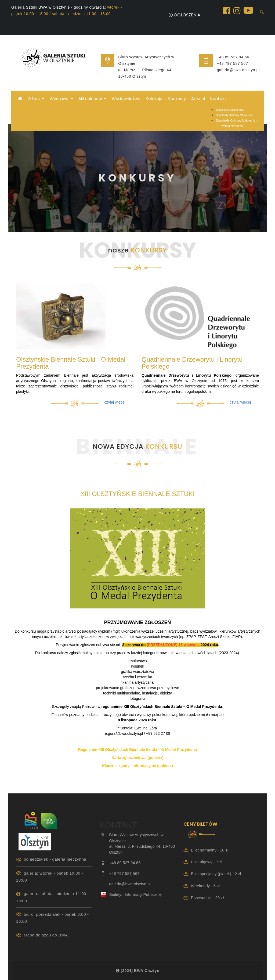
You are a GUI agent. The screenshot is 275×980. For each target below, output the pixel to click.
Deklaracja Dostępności (230, 110)
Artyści (198, 99)
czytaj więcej (115, 402)
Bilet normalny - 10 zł (210, 850)
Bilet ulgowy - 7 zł (207, 862)
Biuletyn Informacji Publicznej (135, 894)
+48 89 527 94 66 (233, 57)
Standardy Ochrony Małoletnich (235, 115)
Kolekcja (154, 99)
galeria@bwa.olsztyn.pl (238, 70)
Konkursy (177, 99)
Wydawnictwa (126, 99)
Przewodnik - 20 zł (207, 898)
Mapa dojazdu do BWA (46, 935)
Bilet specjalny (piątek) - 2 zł (216, 874)
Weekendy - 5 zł (205, 886)
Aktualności (92, 99)
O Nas (36, 99)
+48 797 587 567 (232, 63)
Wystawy (61, 99)
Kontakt (218, 99)
